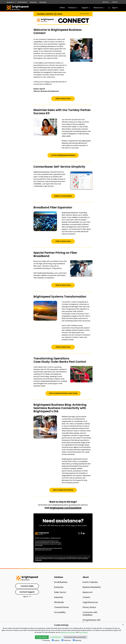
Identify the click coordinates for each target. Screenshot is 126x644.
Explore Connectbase (63, 196)
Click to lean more (63, 347)
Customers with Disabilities (90, 614)
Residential (10, 2)
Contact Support (27, 592)
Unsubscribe (38, 560)
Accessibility (60, 612)
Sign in (27, 597)
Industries (59, 597)
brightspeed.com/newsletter (66, 508)
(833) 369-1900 (48, 525)
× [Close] (123, 625)
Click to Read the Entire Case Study (63, 393)
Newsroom (88, 592)
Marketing (77, 640)
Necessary (46, 640)
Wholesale (43, 2)
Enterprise (33, 2)
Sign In (113, 8)
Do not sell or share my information (75, 637)
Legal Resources (90, 602)
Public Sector (60, 592)
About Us (106, 2)
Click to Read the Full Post (63, 490)
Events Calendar (90, 582)
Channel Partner (62, 607)
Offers (62, 8)
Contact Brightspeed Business (63, 155)
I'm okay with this (42, 637)
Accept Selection (56, 637)
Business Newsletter (92, 587)
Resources (99, 8)
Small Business (22, 2)
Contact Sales (27, 586)
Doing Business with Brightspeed (92, 621)
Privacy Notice (89, 607)
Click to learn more (63, 99)
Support (86, 8)
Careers (86, 597)
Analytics (56, 640)
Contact (115, 2)
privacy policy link (40, 550)
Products (73, 8)
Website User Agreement (68, 632)
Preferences (66, 640)
